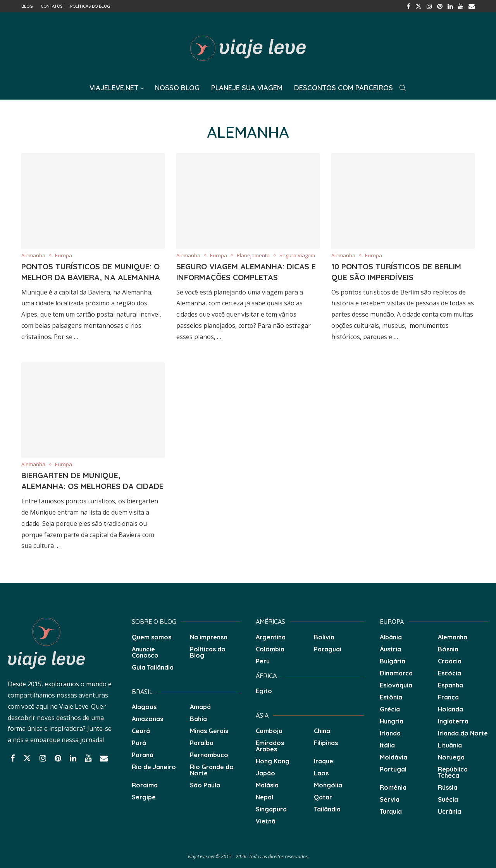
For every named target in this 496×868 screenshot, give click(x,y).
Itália (387, 745)
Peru (263, 661)
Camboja (269, 731)
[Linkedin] (450, 6)
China (322, 731)
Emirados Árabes (270, 746)
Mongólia (328, 785)
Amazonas (147, 719)
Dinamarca (396, 673)
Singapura (271, 809)
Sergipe (144, 797)
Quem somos (152, 637)
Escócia (449, 673)
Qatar (323, 797)
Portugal (393, 769)
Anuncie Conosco (145, 652)
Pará (139, 743)
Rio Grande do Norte (212, 770)
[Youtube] (461, 6)
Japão (265, 773)
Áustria (390, 649)
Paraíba (202, 743)
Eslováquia (396, 685)
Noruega (451, 757)
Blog (27, 6)
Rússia (448, 787)
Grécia (390, 709)
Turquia (391, 811)
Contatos (52, 6)
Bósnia (448, 649)
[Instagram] (429, 6)
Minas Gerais (209, 731)
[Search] (403, 88)
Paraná (143, 755)
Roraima (145, 785)
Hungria (392, 721)
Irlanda (390, 733)
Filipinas (326, 743)
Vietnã (266, 821)
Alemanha (453, 637)
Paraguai (328, 649)
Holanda (450, 709)
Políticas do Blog (90, 6)
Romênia (393, 787)
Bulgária (393, 661)
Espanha (450, 685)
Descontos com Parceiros (344, 88)
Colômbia (270, 649)
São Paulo (205, 785)
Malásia (267, 785)
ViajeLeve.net (114, 88)
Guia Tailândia (153, 667)
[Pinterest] (440, 6)
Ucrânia (449, 811)
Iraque (324, 761)
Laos (321, 773)
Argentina (271, 637)
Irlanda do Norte (463, 733)
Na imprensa (209, 637)
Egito (264, 691)
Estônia (391, 697)
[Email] (472, 6)
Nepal (264, 797)
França (448, 697)
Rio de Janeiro (154, 767)
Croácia (450, 661)
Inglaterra (453, 721)
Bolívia (324, 637)
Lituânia (450, 745)
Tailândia (327, 809)
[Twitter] (418, 6)
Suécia (448, 799)
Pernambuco (209, 755)
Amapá (200, 707)
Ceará (141, 731)
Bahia (198, 719)
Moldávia (394, 757)
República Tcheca (453, 772)
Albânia (391, 637)
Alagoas (144, 707)
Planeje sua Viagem (247, 88)
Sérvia (390, 799)
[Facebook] (409, 6)
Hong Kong (273, 761)
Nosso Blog (177, 88)
